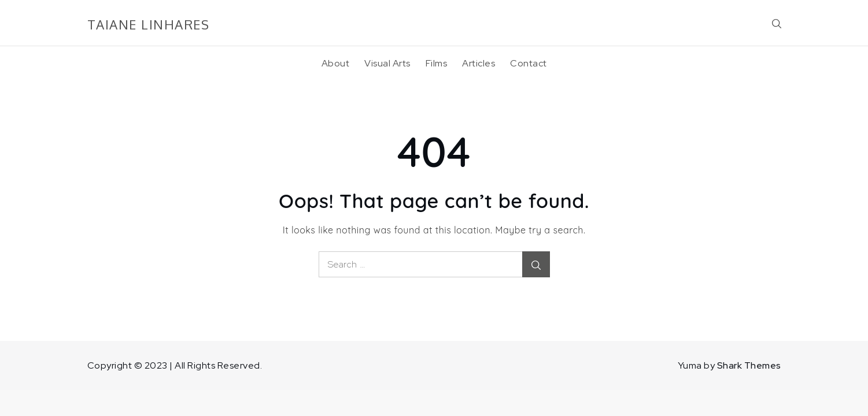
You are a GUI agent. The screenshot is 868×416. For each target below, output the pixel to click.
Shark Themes (749, 365)
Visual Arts (387, 63)
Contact (529, 63)
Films (437, 63)
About (336, 63)
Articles (479, 63)
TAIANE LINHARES (149, 24)
